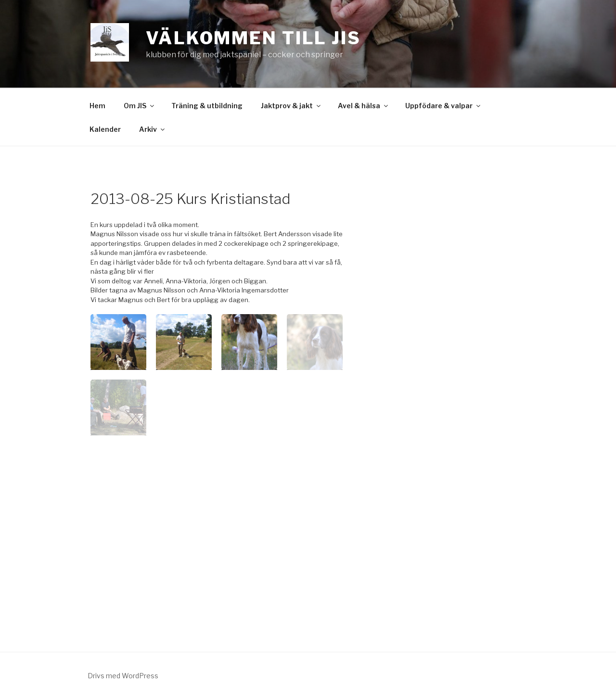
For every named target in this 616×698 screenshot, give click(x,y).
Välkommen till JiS (253, 38)
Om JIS (140, 106)
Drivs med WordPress (123, 676)
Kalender (105, 129)
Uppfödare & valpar (443, 106)
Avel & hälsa (364, 106)
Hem (97, 106)
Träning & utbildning (207, 106)
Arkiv (153, 129)
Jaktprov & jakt (291, 106)
